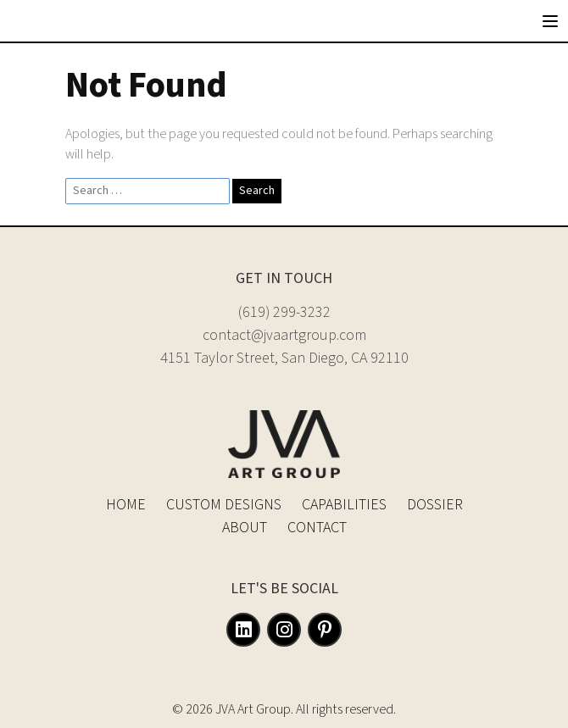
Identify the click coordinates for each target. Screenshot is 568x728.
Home (126, 505)
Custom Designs (224, 505)
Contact (317, 528)
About (245, 528)
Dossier (435, 505)
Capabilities (344, 505)
